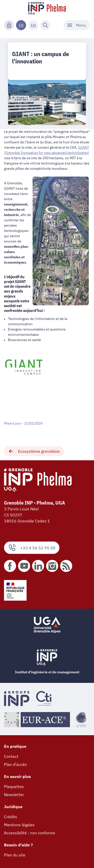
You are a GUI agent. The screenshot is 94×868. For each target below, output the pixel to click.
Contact (11, 756)
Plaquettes (14, 787)
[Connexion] (9, 25)
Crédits (11, 817)
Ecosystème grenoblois (34, 451)
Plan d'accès (15, 764)
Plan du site (15, 855)
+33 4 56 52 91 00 (32, 548)
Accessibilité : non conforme (30, 833)
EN (33, 25)
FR (21, 25)
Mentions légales (19, 825)
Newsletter (14, 795)
